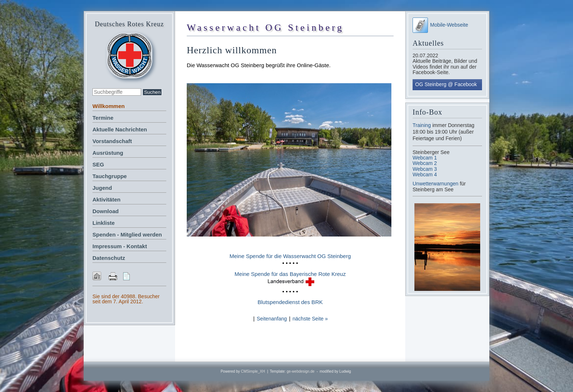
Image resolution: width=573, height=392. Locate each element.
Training (422, 125)
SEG (98, 164)
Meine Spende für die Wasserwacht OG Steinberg (290, 256)
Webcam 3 (425, 169)
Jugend (102, 188)
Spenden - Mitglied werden (127, 235)
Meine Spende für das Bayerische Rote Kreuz (290, 274)
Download (106, 211)
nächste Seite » (310, 319)
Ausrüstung (108, 153)
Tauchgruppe (110, 176)
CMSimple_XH (253, 371)
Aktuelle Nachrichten (120, 129)
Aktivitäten (107, 199)
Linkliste (104, 223)
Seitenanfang (272, 319)
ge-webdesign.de (300, 371)
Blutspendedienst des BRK (290, 302)
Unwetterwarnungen (436, 184)
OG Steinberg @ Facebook (446, 84)
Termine (103, 118)
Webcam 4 (425, 174)
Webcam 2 (425, 163)
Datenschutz (109, 258)
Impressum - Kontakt (120, 246)
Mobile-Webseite (440, 25)
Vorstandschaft (112, 141)
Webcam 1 (425, 158)
